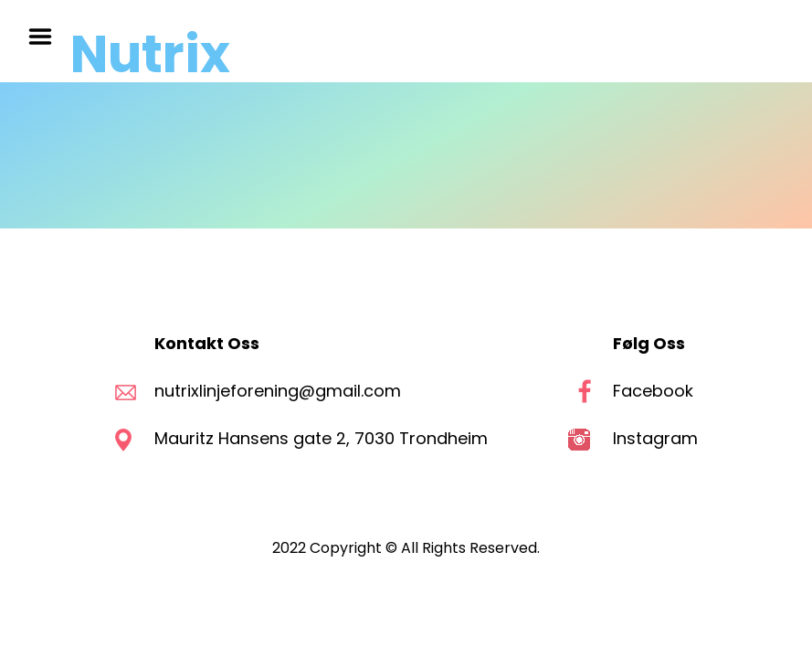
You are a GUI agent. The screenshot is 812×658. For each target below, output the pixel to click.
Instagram (655, 438)
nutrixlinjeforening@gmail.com (278, 391)
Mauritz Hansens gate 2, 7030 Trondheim (323, 438)
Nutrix (150, 55)
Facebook (653, 391)
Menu (47, 37)
